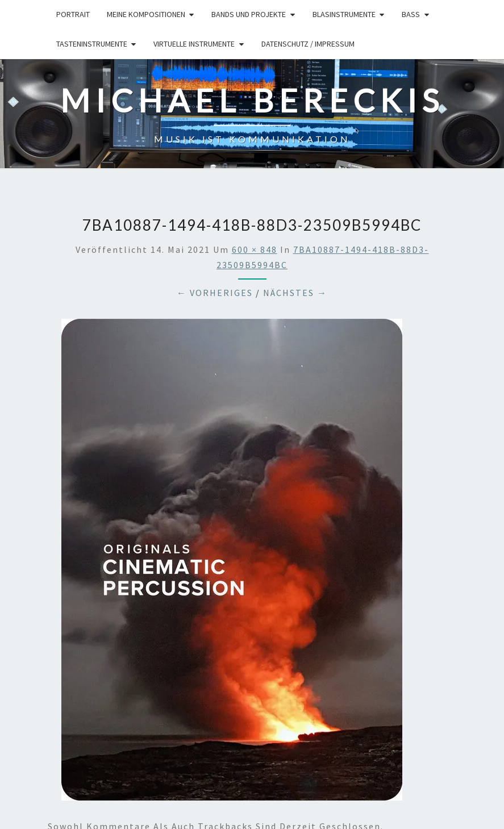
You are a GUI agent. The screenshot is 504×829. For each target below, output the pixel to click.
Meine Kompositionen (146, 14)
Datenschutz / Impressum (308, 44)
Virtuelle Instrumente (194, 44)
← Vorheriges (215, 293)
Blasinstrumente (344, 14)
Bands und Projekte (249, 14)
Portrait (73, 14)
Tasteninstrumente (92, 44)
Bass (411, 14)
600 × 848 (255, 249)
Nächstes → (295, 293)
